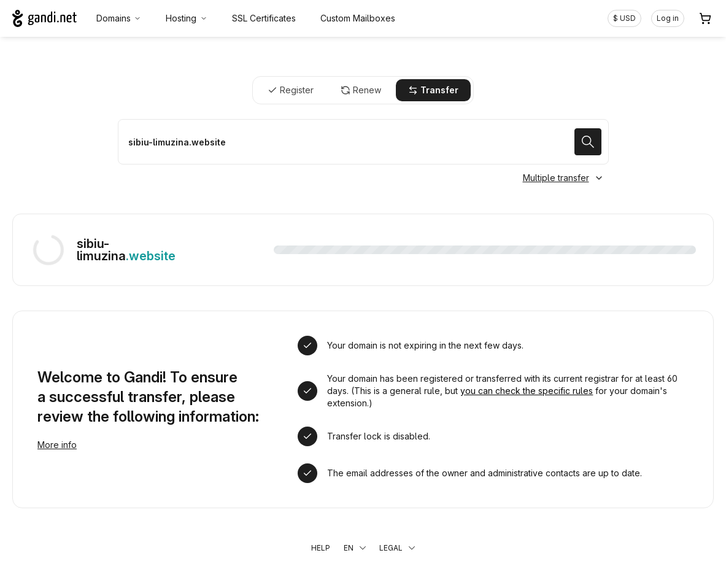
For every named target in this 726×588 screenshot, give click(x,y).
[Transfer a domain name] (363, 142)
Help (321, 548)
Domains (119, 18)
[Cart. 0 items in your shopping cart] (705, 18)
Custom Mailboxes (358, 18)
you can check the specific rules (527, 391)
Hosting (187, 18)
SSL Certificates (264, 18)
